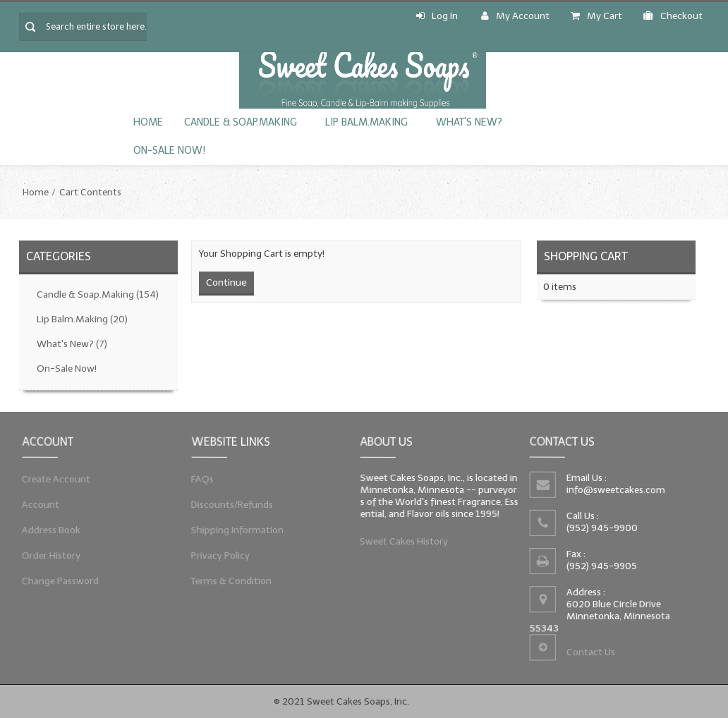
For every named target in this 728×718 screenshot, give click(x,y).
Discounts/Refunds (231, 503)
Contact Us (590, 653)
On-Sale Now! (169, 151)
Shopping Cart (586, 256)
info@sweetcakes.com (614, 490)
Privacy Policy (219, 556)
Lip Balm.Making (366, 122)
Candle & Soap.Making (241, 122)
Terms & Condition (230, 583)
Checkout (673, 16)
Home (148, 122)
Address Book (50, 530)
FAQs (201, 477)
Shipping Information (236, 530)
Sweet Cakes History (403, 542)
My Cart (596, 16)
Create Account (55, 477)
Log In (437, 16)
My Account (515, 16)
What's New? (469, 122)
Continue (226, 282)
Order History (50, 556)
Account (39, 503)
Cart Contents (90, 192)
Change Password (59, 583)
